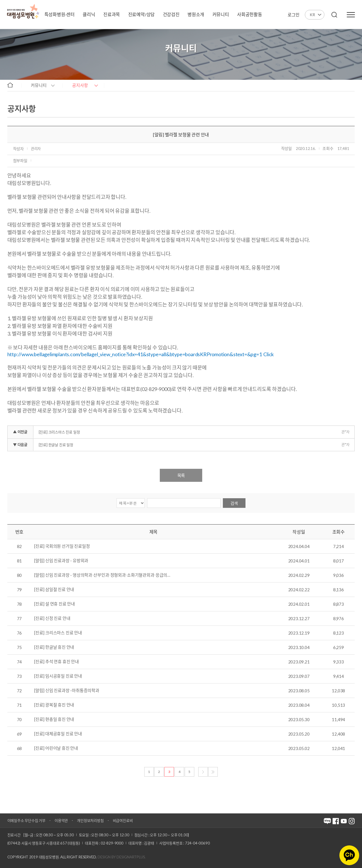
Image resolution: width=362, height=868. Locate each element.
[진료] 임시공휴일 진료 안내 (58, 676)
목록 (181, 475)
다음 (203, 772)
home (13, 85)
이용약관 (61, 820)
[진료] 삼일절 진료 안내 (54, 590)
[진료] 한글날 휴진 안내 (54, 647)
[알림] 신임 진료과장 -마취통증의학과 (67, 691)
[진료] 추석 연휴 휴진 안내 (57, 662)
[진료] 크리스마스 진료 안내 (58, 633)
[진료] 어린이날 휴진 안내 (56, 748)
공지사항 (80, 85)
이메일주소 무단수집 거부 (26, 820)
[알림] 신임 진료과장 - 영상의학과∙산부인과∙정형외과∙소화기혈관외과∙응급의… (102, 575)
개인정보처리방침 (90, 820)
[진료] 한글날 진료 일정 (56, 445)
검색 (234, 503)
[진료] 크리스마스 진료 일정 (59, 432)
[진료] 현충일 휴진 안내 (54, 719)
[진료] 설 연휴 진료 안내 (55, 604)
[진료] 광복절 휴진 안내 (54, 705)
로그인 (293, 15)
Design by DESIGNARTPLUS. (122, 857)
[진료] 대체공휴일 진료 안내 (58, 734)
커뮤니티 (39, 85)
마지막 (213, 772)
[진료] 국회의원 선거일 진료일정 (62, 546)
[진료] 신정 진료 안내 (52, 618)
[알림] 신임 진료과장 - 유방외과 (61, 561)
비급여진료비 (123, 820)
